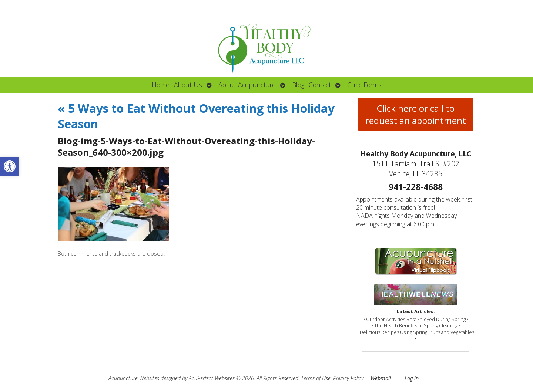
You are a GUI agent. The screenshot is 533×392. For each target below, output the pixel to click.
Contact (320, 85)
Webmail (381, 378)
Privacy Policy (348, 378)
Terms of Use (316, 378)
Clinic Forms (364, 85)
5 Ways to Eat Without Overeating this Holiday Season (196, 116)
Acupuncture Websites (134, 378)
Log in (412, 378)
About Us (188, 85)
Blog (298, 85)
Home (161, 85)
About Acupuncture (247, 85)
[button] (10, 166)
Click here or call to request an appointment (416, 114)
